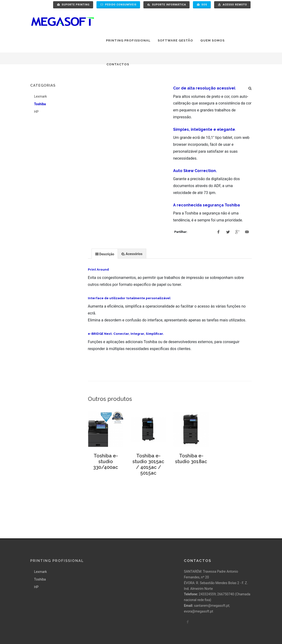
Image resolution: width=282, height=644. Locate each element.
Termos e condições (83, 631)
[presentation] (105, 254)
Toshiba (40, 104)
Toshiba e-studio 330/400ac (106, 461)
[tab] (105, 254)
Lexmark (40, 96)
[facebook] (188, 589)
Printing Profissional (57, 527)
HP (36, 112)
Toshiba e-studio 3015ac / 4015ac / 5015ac (148, 464)
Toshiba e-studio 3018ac (191, 459)
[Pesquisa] (250, 88)
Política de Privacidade (47, 631)
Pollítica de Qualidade (119, 631)
